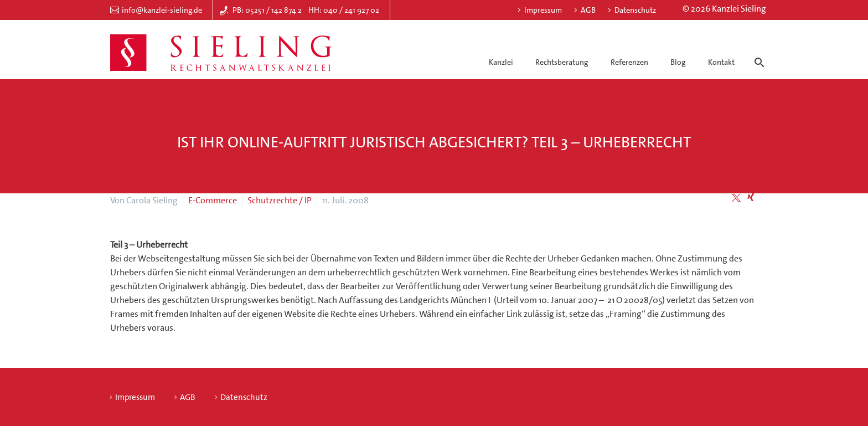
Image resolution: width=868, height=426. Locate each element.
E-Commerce (213, 200)
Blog (678, 62)
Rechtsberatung (562, 62)
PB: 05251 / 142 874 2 (267, 10)
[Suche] (757, 53)
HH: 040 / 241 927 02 (344, 10)
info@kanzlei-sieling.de (162, 10)
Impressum (543, 10)
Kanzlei (501, 62)
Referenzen (629, 62)
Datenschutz (635, 10)
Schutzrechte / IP (280, 200)
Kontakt (721, 62)
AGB (588, 10)
